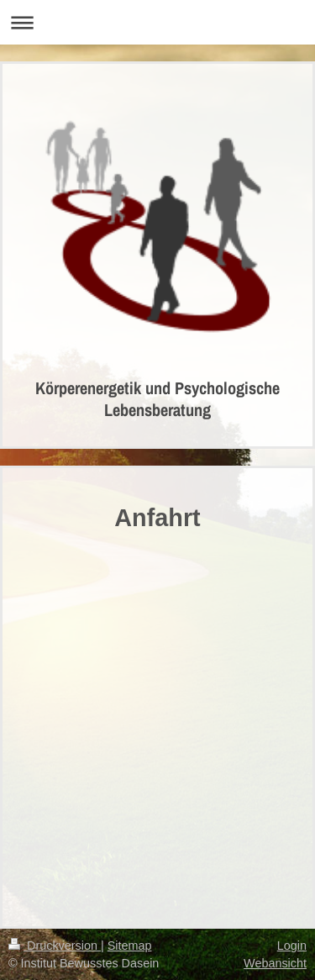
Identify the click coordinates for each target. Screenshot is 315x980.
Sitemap (130, 946)
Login (292, 946)
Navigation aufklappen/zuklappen (157, 22)
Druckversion (55, 946)
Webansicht (275, 963)
